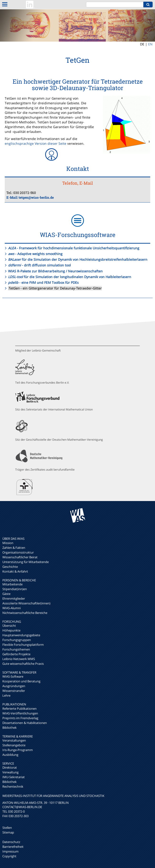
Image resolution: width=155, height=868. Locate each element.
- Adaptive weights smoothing (35, 254)
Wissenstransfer (14, 691)
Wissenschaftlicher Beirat (20, 557)
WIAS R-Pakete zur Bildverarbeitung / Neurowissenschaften (55, 271)
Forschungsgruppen (17, 640)
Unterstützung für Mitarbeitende (26, 562)
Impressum (10, 851)
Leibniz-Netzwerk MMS (19, 659)
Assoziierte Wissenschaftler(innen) (26, 603)
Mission (8, 543)
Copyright (9, 856)
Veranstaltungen (14, 740)
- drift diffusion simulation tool (39, 265)
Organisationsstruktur (18, 552)
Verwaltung (10, 772)
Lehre (6, 695)
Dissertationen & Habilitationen (25, 723)
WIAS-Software (13, 676)
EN (150, 44)
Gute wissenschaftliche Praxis (23, 664)
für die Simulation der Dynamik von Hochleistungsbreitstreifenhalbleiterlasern (78, 259)
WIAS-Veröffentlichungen (20, 713)
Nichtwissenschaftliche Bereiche (25, 613)
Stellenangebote (14, 745)
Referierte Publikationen (19, 709)
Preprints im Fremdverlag (20, 718)
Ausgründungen (14, 686)
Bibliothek (10, 728)
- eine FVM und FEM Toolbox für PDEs (43, 282)
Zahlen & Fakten (14, 548)
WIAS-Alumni (12, 608)
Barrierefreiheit (13, 847)
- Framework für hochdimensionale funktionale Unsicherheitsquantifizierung (74, 248)
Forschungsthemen (16, 649)
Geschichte (10, 567)
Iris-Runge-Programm (18, 750)
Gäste (6, 594)
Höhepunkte (11, 630)
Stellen (7, 828)
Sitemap (8, 832)
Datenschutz (11, 842)
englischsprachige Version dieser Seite (36, 143)
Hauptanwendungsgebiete (21, 635)
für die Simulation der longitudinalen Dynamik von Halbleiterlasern (70, 277)
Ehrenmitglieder (14, 598)
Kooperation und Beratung (21, 681)
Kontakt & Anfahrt (15, 571)
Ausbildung (10, 755)
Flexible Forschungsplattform (23, 645)
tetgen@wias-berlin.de (36, 197)
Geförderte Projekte (16, 654)
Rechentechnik (13, 786)
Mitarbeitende (12, 584)
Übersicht (9, 626)
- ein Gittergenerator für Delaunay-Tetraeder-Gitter (55, 288)
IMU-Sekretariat (14, 777)
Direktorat (10, 767)
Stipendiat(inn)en (15, 589)
